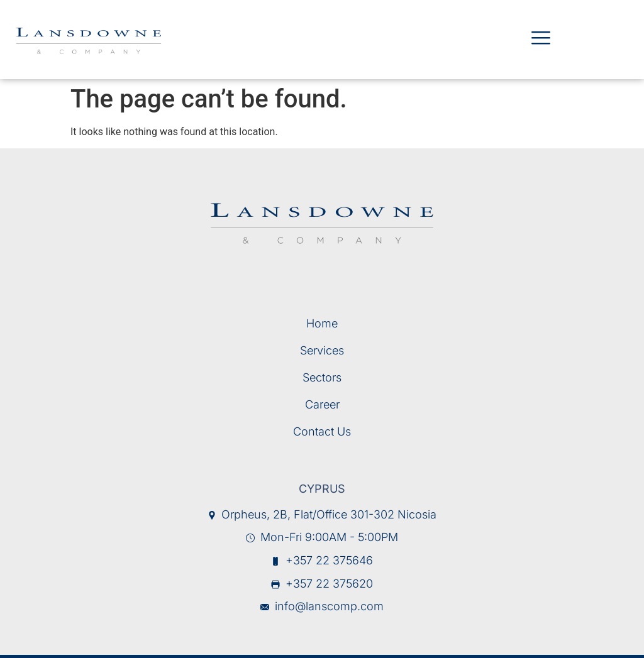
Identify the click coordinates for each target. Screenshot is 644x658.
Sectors (322, 377)
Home (322, 323)
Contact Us (322, 431)
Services (322, 350)
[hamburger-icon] (540, 39)
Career (322, 404)
